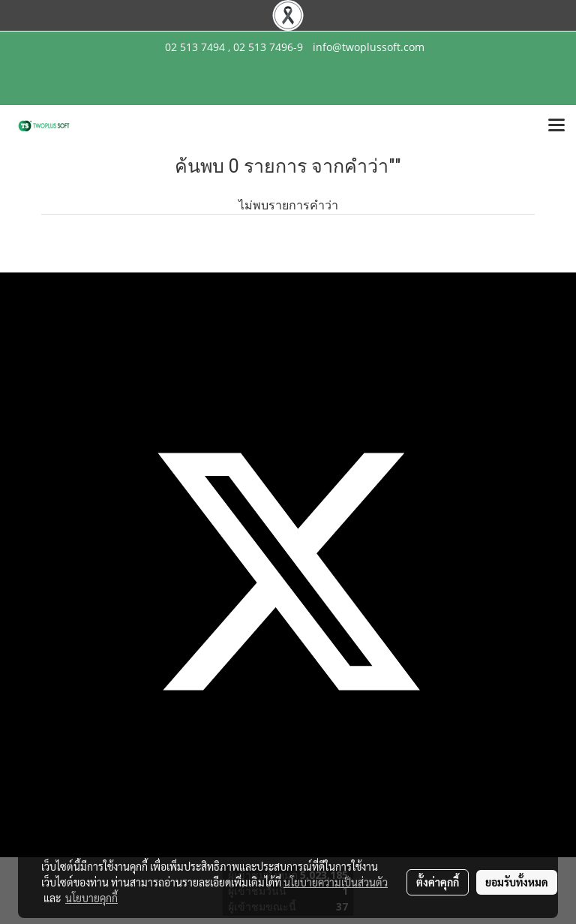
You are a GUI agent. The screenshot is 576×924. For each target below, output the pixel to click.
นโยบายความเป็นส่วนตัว (336, 882)
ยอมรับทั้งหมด (517, 882)
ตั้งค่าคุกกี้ (438, 882)
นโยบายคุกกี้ (91, 898)
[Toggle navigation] (556, 126)
